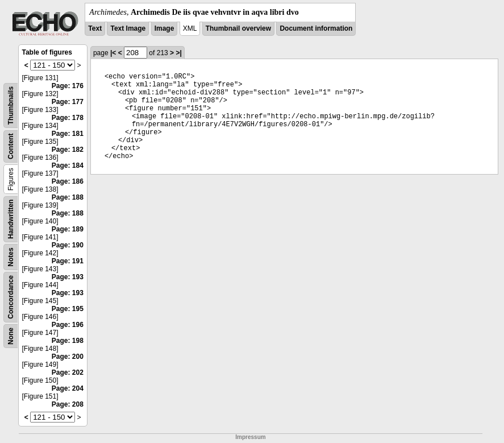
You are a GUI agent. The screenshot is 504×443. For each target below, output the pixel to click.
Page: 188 (68, 197)
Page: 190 (68, 245)
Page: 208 (68, 404)
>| (178, 53)
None (11, 336)
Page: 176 (68, 86)
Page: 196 (68, 325)
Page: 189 (68, 229)
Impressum (250, 437)
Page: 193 (68, 277)
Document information (316, 28)
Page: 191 (68, 261)
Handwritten (11, 219)
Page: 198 (68, 341)
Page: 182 (68, 150)
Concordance (11, 297)
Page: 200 (68, 357)
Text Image (128, 28)
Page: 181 (68, 134)
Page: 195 (68, 309)
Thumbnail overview (238, 28)
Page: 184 (68, 165)
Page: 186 (68, 181)
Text (95, 28)
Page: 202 (68, 372)
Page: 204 (68, 388)
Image (164, 28)
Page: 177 (68, 102)
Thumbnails (11, 105)
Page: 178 (68, 118)
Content (11, 146)
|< (113, 53)
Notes (11, 257)
